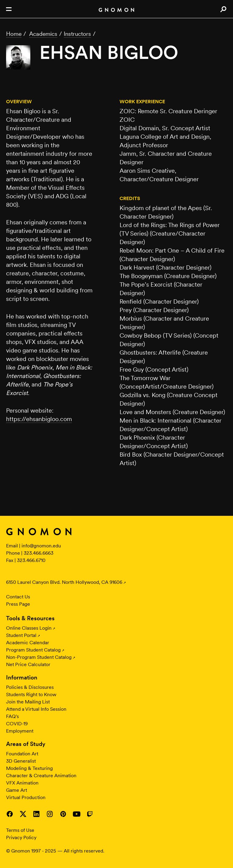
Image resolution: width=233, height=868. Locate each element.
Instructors (77, 34)
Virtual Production (26, 797)
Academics (43, 34)
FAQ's (12, 716)
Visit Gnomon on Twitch (90, 814)
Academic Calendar (28, 643)
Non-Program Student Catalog (39, 657)
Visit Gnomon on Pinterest (63, 814)
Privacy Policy (21, 837)
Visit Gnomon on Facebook (10, 814)
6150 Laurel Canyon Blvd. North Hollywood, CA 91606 (64, 582)
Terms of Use (20, 830)
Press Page (18, 604)
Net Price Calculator (28, 664)
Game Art (17, 790)
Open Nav (9, 9)
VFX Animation (22, 783)
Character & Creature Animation (41, 776)
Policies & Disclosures (30, 687)
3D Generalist (21, 761)
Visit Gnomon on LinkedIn (36, 814)
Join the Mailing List (28, 702)
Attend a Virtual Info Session (36, 709)
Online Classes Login (29, 628)
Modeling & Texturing (29, 768)
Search (223, 9)
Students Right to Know (31, 694)
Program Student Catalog (33, 650)
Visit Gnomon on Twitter (23, 814)
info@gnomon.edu (41, 546)
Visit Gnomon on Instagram (50, 814)
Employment (20, 731)
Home (14, 34)
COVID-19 (17, 724)
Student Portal (21, 635)
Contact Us (18, 597)
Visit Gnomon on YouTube (76, 814)
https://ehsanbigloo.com (39, 419)
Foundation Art (22, 754)
